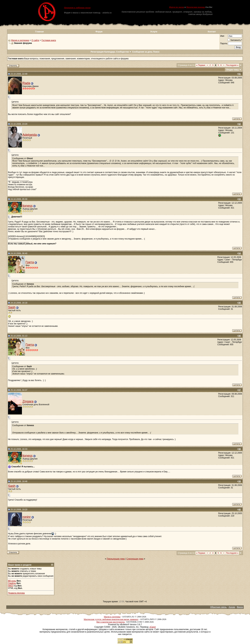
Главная (40, 32)
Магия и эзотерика (20, 40)
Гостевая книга (49, 40)
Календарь (110, 52)
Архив (232, 607)
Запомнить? (235, 40)
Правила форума (16, 593)
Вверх (240, 607)
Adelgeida (30, 135)
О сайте (35, 40)
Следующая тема (135, 559)
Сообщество (124, 52)
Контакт (212, 32)
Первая (201, 65)
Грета (30, 262)
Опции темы (233, 70)
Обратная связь (218, 607)
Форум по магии (177, 7)
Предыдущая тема (116, 559)
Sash (12, 307)
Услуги (154, 32)
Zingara (28, 401)
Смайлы (12, 583)
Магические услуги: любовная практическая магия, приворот (111, 619)
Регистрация (97, 52)
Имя (222, 36)
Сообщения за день (142, 52)
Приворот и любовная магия (77, 8)
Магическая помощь (196, 7)
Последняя (232, 65)
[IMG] (11, 586)
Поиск (156, 52)
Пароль (224, 43)
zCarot (152, 627)
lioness (27, 206)
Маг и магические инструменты (111, 622)
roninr (27, 517)
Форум (99, 32)
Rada (26, 83)
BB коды (12, 581)
